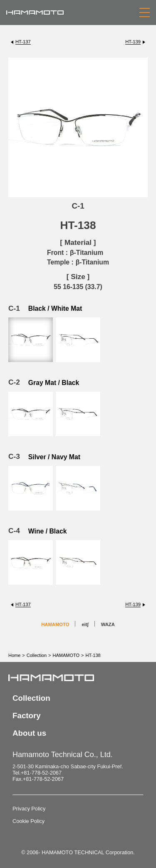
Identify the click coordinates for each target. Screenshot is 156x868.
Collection (37, 655)
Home (14, 655)
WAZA (108, 624)
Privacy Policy (29, 809)
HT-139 (133, 42)
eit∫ (85, 624)
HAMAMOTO (55, 624)
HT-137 (23, 42)
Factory (27, 716)
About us (29, 733)
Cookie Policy (28, 821)
